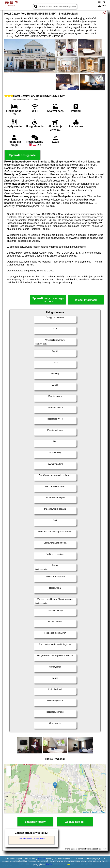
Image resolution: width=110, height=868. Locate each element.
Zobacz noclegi (75, 822)
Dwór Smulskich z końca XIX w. (31, 839)
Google (41, 859)
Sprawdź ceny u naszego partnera (48, 300)
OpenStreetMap (98, 812)
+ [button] (9, 768)
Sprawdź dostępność (22, 155)
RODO (49, 864)
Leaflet (86, 812)
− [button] (9, 773)
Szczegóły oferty (35, 822)
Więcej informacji (86, 300)
